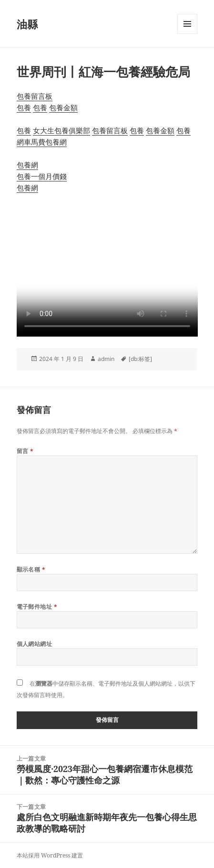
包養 (24, 107)
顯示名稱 (31, 569)
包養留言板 (35, 96)
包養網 (56, 142)
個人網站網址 (35, 644)
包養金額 (63, 107)
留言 (25, 451)
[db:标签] (140, 359)
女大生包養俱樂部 (61, 130)
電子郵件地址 (37, 607)
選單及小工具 (187, 34)
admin (106, 359)
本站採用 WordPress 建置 (50, 855)
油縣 (27, 24)
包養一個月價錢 (42, 176)
